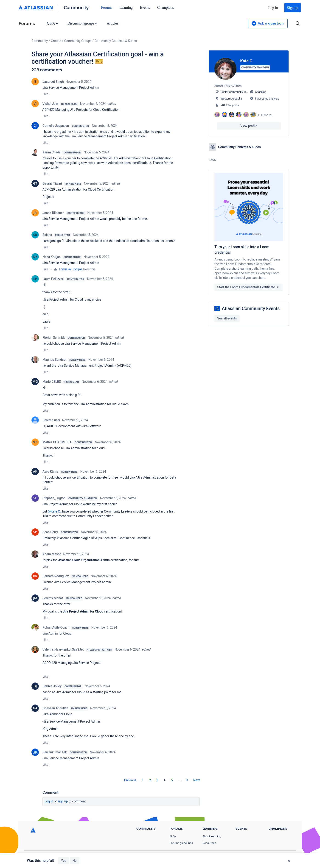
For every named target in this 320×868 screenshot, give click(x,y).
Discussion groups (82, 23)
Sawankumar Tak (55, 752)
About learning (212, 836)
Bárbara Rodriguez (56, 576)
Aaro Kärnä (50, 471)
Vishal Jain (50, 104)
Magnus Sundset (54, 360)
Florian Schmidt (54, 338)
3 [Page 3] (157, 780)
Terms (267, 857)
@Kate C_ (55, 511)
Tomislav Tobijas (71, 269)
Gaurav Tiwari (52, 183)
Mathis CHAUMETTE (57, 442)
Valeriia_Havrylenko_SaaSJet (63, 649)
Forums (107, 7)
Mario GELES (52, 382)
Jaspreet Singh (53, 82)
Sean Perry (50, 532)
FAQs (173, 836)
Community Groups (78, 41)
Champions (166, 7)
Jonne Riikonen (53, 213)
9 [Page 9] (187, 780)
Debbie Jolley (52, 686)
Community (76, 7)
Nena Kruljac (52, 257)
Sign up (293, 8)
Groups (56, 41)
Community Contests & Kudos (116, 41)
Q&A (52, 23)
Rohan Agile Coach (56, 627)
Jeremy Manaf (53, 598)
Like (45, 94)
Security (285, 857)
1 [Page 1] (143, 780)
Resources (209, 843)
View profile (249, 126)
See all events (227, 318)
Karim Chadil (52, 152)
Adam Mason (52, 554)
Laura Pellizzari (53, 279)
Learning (126, 7)
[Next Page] (197, 780)
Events (145, 7)
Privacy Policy (246, 857)
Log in (273, 8)
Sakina (47, 235)
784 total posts (230, 105)
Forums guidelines (181, 843)
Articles (112, 23)
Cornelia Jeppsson (56, 126)
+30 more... (266, 115)
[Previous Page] (130, 780)
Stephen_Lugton (54, 498)
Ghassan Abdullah (55, 708)
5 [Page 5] (172, 780)
